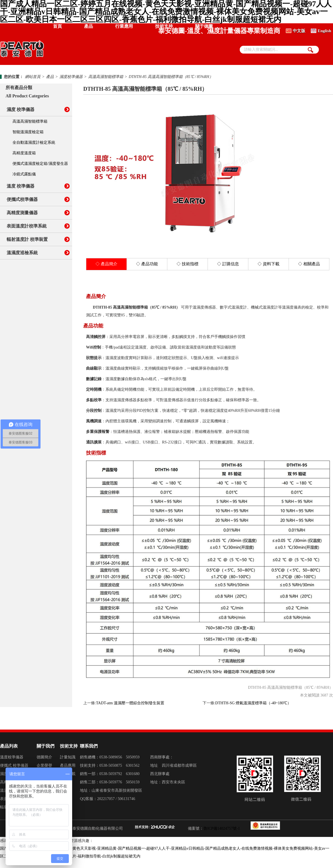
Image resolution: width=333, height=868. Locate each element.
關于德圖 (204, 26)
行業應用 (124, 26)
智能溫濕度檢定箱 (28, 132)
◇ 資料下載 (268, 264)
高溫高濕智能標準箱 (106, 77)
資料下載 (68, 774)
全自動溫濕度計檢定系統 (34, 142)
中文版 (299, 31)
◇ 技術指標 (187, 264)
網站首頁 (33, 77)
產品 (89, 26)
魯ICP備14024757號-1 (222, 828)
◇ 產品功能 (147, 264)
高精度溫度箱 (24, 153)
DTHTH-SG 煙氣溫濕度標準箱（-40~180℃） (253, 703)
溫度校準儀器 (12, 757)
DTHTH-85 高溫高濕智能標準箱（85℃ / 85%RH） (171, 77)
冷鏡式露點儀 (24, 174)
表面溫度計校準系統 (27, 226)
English (324, 31)
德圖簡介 (44, 757)
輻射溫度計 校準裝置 (27, 239)
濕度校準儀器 (71, 77)
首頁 (57, 26)
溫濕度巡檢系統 (22, 253)
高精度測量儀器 (22, 213)
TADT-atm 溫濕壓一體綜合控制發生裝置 (130, 703)
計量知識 (68, 757)
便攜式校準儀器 (22, 199)
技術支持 (164, 26)
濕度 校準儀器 (21, 109)
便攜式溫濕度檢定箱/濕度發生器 (40, 164)
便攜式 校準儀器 (14, 765)
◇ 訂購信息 (228, 264)
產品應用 (68, 765)
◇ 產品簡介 (106, 264)
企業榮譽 (44, 765)
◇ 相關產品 (309, 264)
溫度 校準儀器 (21, 186)
